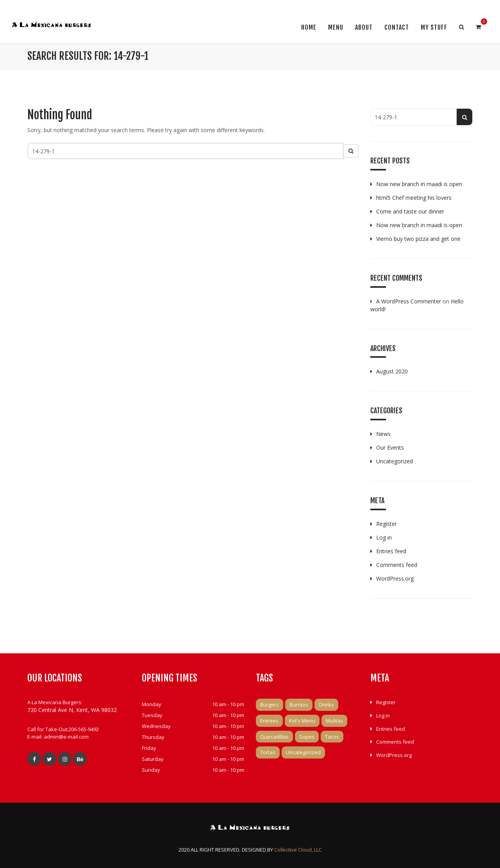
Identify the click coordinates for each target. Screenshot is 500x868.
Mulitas (334, 721)
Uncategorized (395, 461)
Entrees (269, 721)
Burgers (270, 705)
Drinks (326, 705)
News (383, 434)
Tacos (332, 737)
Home (309, 27)
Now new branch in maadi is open (419, 184)
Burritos (299, 705)
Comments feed (397, 565)
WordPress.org (395, 578)
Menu (336, 27)
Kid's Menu (302, 721)
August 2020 (392, 371)
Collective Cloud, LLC (298, 850)
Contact (397, 27)
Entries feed (391, 551)
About (364, 27)
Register (387, 524)
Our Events (390, 447)
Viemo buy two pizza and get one (418, 239)
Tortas (268, 752)
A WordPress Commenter (409, 301)
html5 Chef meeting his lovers (414, 198)
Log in (384, 537)
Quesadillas (274, 737)
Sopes (307, 737)
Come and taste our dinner (410, 211)
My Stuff (434, 27)
